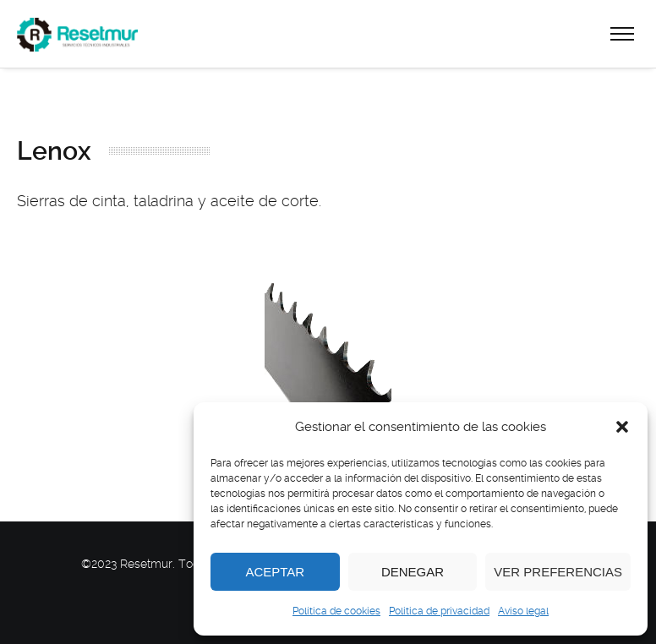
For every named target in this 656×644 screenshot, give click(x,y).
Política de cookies (336, 611)
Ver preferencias (558, 572)
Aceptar (275, 572)
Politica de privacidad (439, 611)
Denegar (413, 572)
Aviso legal (523, 611)
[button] (622, 427)
